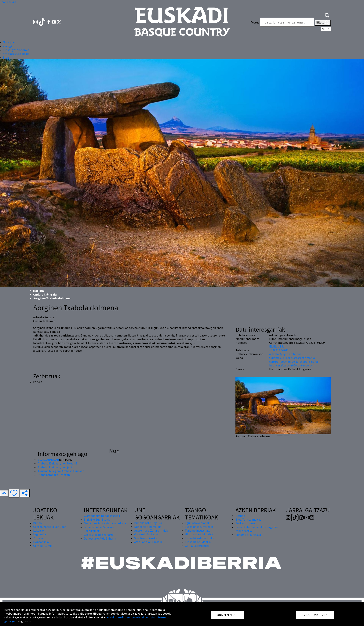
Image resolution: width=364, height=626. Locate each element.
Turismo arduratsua (248, 535)
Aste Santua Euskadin (148, 542)
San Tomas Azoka (146, 538)
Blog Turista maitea (248, 519)
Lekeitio (38, 530)
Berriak (240, 516)
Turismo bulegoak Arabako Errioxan (61, 471)
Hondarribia (41, 542)
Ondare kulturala (45, 294)
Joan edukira (8, 2)
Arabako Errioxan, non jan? (55, 467)
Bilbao (37, 523)
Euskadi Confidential (198, 542)
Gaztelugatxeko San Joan (50, 527)
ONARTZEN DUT (227, 615)
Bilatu (323, 23)
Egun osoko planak (197, 523)
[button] (327, 15)
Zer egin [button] (8, 46)
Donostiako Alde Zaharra (100, 538)
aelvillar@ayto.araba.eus (285, 354)
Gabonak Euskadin (146, 534)
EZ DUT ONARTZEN (315, 615)
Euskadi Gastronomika (199, 538)
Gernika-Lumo (42, 546)
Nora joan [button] (9, 42)
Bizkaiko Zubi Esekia (97, 519)
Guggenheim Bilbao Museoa (102, 516)
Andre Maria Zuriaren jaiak (151, 530)
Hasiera (38, 291)
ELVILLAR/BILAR (48, 460)
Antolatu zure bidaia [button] (16, 54)
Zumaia (38, 538)
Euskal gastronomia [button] (16, 50)
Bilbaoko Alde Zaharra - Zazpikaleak (99, 529)
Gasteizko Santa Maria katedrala (105, 523)
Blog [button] (6, 57)
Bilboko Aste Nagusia (148, 523)
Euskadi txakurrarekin (199, 527)
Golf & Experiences (197, 546)
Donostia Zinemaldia (148, 527)
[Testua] (287, 22)
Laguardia (40, 534)
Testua (255, 22)
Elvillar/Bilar (277, 346)
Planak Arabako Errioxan (54, 475)
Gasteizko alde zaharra (99, 535)
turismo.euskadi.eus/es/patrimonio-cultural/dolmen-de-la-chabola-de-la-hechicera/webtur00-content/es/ (294, 362)
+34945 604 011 (279, 350)
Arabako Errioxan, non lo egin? (58, 463)
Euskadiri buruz (245, 523)
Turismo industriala (198, 530)
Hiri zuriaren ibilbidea (199, 534)
